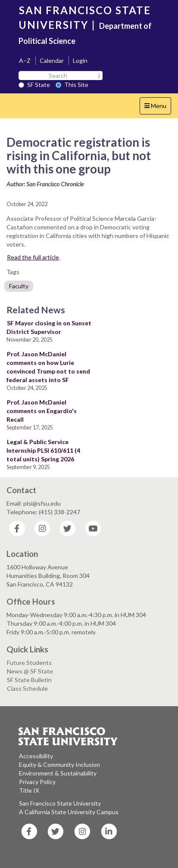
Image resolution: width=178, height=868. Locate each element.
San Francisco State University (60, 803)
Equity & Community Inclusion (59, 765)
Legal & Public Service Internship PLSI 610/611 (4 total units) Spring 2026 (43, 450)
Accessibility (36, 756)
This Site (72, 85)
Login (80, 60)
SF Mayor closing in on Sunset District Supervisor (49, 327)
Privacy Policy (37, 782)
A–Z (25, 60)
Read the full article (33, 257)
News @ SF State (30, 671)
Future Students (29, 663)
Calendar (52, 60)
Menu (158, 108)
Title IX (29, 790)
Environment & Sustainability (58, 773)
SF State (34, 85)
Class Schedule (27, 688)
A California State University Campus (69, 812)
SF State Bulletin (29, 680)
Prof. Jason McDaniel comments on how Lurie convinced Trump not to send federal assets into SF (48, 367)
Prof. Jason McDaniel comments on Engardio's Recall (42, 411)
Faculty (19, 286)
